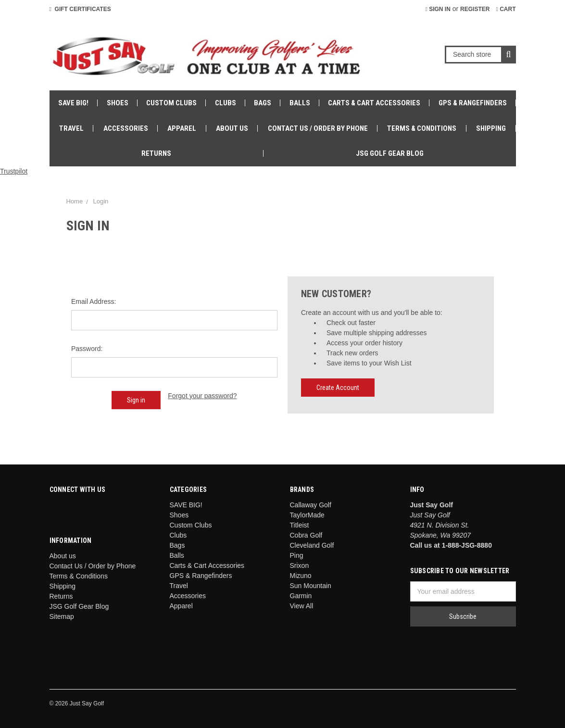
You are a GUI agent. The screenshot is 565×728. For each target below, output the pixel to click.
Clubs (226, 103)
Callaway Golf (311, 505)
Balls (300, 103)
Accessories (126, 128)
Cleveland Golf (312, 545)
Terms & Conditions (422, 128)
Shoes (118, 103)
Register (475, 9)
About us (232, 128)
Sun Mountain (311, 586)
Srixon (300, 565)
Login (100, 201)
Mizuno (301, 576)
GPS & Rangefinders (473, 103)
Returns (156, 153)
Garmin (301, 596)
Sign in (438, 9)
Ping (297, 555)
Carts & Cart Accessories (374, 103)
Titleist (300, 525)
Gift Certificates (80, 9)
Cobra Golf (306, 535)
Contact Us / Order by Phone (318, 128)
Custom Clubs (171, 103)
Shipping (491, 128)
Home (75, 201)
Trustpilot (14, 171)
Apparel (182, 128)
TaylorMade (307, 515)
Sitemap (62, 616)
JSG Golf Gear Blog (390, 153)
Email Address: (94, 301)
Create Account (338, 388)
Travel (71, 128)
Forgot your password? (202, 396)
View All (302, 606)
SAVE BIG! (73, 103)
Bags (263, 103)
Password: (87, 349)
